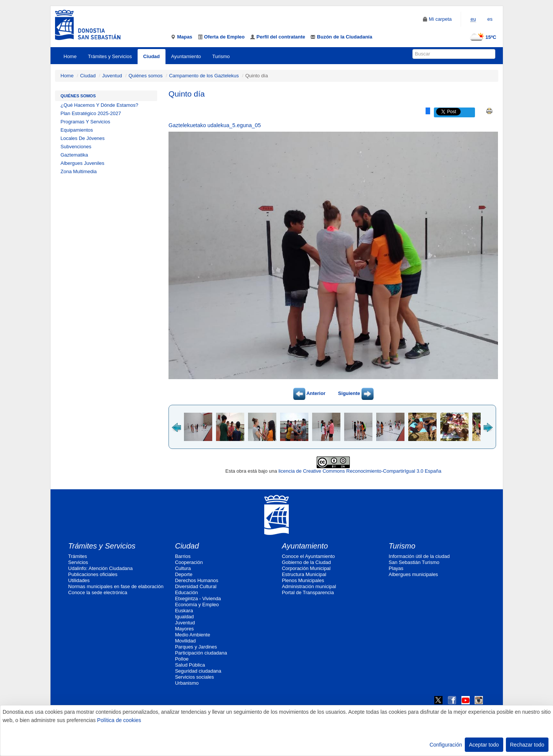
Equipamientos (77, 130)
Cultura (183, 568)
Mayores (184, 629)
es (490, 19)
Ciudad (152, 56)
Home (70, 56)
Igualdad (184, 617)
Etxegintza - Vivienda (198, 598)
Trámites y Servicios (110, 56)
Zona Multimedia (79, 171)
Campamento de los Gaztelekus (204, 76)
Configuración (446, 745)
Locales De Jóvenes (83, 138)
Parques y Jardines (196, 647)
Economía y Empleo (197, 605)
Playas (396, 568)
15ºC (482, 37)
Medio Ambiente (192, 635)
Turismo (221, 56)
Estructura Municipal (304, 574)
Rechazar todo (527, 745)
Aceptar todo (484, 745)
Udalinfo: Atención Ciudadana (100, 568)
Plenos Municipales (303, 580)
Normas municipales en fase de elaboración (116, 586)
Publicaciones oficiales (93, 574)
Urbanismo (187, 683)
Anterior (309, 393)
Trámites (78, 556)
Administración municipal (309, 586)
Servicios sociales (194, 677)
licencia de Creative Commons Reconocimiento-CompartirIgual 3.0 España (360, 471)
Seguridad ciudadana (198, 671)
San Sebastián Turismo (414, 562)
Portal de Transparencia (308, 592)
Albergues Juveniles (83, 163)
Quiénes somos (146, 76)
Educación (186, 592)
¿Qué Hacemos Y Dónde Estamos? (100, 105)
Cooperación (189, 562)
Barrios (183, 556)
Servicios (78, 562)
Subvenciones (76, 147)
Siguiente (356, 393)
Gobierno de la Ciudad (306, 562)
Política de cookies (119, 720)
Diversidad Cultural (196, 586)
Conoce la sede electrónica (98, 592)
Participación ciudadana (201, 653)
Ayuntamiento (186, 56)
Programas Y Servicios (86, 122)
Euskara (184, 611)
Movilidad (185, 641)
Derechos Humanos (197, 580)
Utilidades (79, 580)
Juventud (112, 76)
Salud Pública (190, 665)
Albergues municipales (413, 574)
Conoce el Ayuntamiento (309, 556)
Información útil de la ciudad (419, 556)
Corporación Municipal (306, 568)
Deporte (184, 574)
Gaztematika (74, 155)
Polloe (182, 659)
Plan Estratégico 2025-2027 (91, 113)
